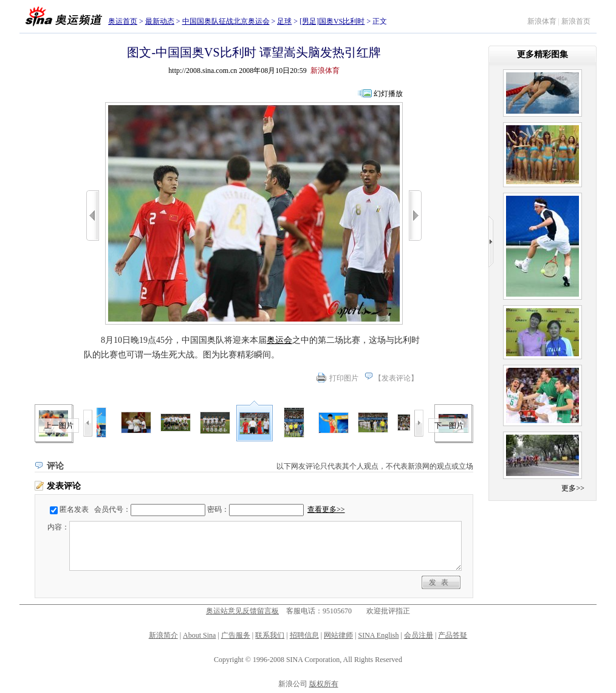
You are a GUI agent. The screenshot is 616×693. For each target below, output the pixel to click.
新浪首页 (576, 21)
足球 (284, 21)
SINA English (378, 635)
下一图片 (449, 426)
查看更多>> (326, 509)
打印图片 (344, 378)
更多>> (573, 488)
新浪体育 (542, 21)
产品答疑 (453, 635)
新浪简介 (163, 635)
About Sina (199, 635)
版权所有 (324, 684)
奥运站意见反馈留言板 (242, 611)
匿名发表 (74, 509)
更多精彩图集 (542, 54)
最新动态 (160, 21)
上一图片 (59, 426)
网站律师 (338, 635)
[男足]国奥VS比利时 (332, 21)
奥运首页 (123, 21)
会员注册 (419, 635)
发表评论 (396, 378)
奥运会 (279, 340)
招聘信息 (304, 635)
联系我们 (270, 635)
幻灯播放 (388, 94)
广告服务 (236, 635)
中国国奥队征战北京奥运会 (226, 21)
